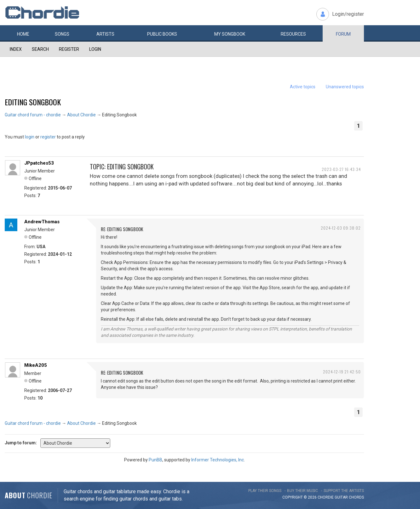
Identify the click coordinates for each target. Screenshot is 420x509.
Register (69, 49)
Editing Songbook (33, 102)
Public (162, 34)
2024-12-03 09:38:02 (341, 228)
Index (16, 49)
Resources (293, 34)
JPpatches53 (39, 163)
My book (230, 34)
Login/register (348, 14)
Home (23, 34)
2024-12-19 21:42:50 (342, 372)
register (48, 137)
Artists (105, 34)
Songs (62, 34)
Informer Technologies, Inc (218, 460)
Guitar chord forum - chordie (33, 115)
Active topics (303, 87)
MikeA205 (36, 365)
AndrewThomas (42, 222)
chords (356, 497)
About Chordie (81, 115)
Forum (343, 34)
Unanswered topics (345, 87)
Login (95, 49)
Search (40, 49)
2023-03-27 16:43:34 (341, 169)
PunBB (155, 460)
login (30, 137)
